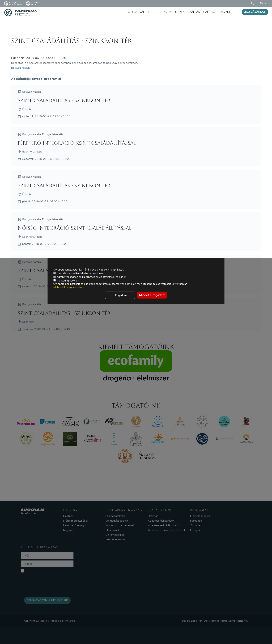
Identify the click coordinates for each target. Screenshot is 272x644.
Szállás (193, 12)
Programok (161, 12)
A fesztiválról (138, 12)
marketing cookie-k (66, 281)
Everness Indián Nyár (13, 3)
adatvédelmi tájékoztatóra (68, 287)
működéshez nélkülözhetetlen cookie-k (78, 273)
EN (264, 3)
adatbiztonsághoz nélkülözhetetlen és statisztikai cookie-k (90, 277)
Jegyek (179, 12)
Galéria (209, 12)
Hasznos (225, 12)
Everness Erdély (34, 3)
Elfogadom (120, 295)
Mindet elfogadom (152, 295)
